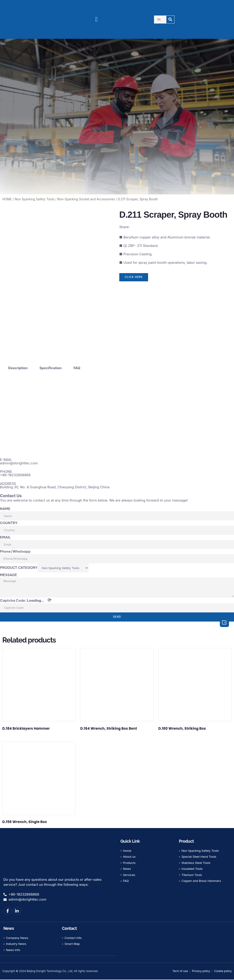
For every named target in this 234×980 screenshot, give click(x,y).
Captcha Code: (26, 601)
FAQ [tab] (77, 368)
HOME (7, 199)
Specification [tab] (51, 368)
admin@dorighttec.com (19, 463)
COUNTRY (9, 523)
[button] (96, 19)
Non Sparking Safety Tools (34, 199)
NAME (5, 509)
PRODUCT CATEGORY (19, 568)
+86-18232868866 (15, 475)
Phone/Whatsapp (15, 551)
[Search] (170, 20)
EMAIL (5, 537)
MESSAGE (8, 575)
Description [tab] (18, 368)
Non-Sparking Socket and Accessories (86, 199)
